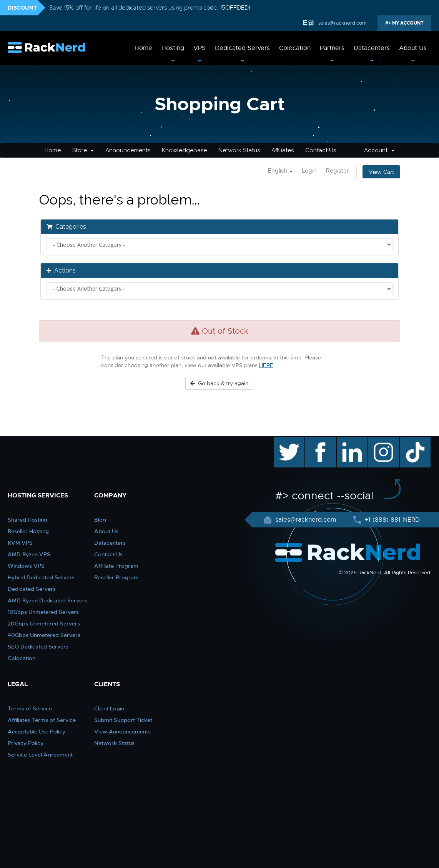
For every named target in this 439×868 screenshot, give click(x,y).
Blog (100, 520)
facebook (319, 441)
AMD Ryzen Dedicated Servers (47, 600)
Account (379, 150)
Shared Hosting (27, 520)
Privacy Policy (26, 743)
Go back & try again (219, 383)
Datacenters (372, 48)
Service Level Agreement (40, 755)
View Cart (381, 172)
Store (83, 150)
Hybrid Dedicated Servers (41, 577)
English (280, 171)
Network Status (239, 150)
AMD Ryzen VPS (29, 554)
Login (309, 171)
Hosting (173, 48)
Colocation (295, 48)
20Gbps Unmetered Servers (44, 624)
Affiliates (283, 150)
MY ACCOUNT (407, 23)
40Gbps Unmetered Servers (44, 635)
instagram (383, 441)
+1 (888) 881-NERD (391, 520)
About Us (413, 48)
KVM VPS (20, 543)
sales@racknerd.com (343, 23)
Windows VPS (26, 566)
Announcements (128, 150)
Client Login (109, 708)
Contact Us (321, 150)
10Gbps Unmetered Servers (43, 612)
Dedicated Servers (242, 48)
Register (338, 171)
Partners (332, 48)
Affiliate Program (116, 566)
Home (143, 48)
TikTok (410, 441)
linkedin (348, 441)
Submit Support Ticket (123, 720)
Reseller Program (116, 577)
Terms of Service (30, 708)
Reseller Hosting (28, 531)
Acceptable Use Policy (37, 732)
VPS (200, 48)
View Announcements (122, 732)
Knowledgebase (184, 150)
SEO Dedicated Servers (38, 647)
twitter (284, 441)
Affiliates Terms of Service (42, 720)
